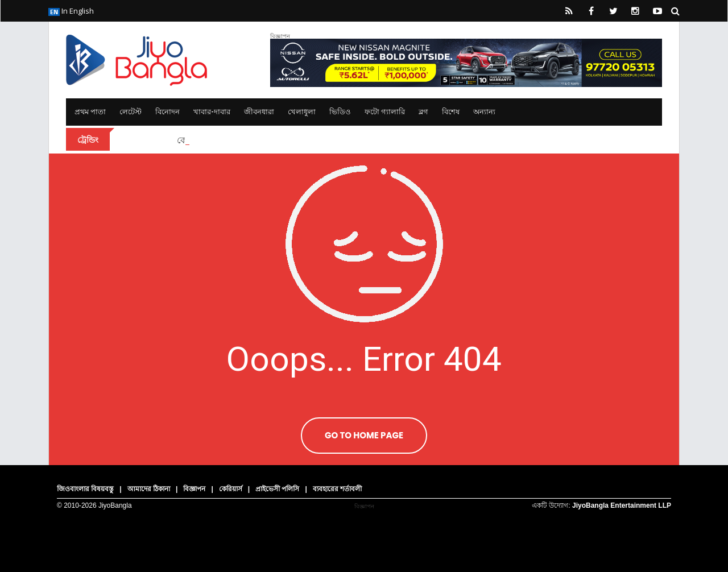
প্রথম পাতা (90, 112)
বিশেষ (451, 112)
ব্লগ (423, 112)
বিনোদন (167, 112)
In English (71, 11)
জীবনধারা (259, 112)
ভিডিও (340, 112)
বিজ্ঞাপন (194, 489)
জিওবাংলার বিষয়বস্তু (85, 489)
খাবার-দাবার (212, 112)
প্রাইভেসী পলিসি (277, 489)
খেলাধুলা (302, 112)
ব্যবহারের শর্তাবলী (337, 489)
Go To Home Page (364, 435)
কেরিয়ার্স (231, 489)
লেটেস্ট (131, 112)
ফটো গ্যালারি (385, 112)
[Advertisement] (364, 529)
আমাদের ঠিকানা (149, 489)
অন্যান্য (484, 112)
